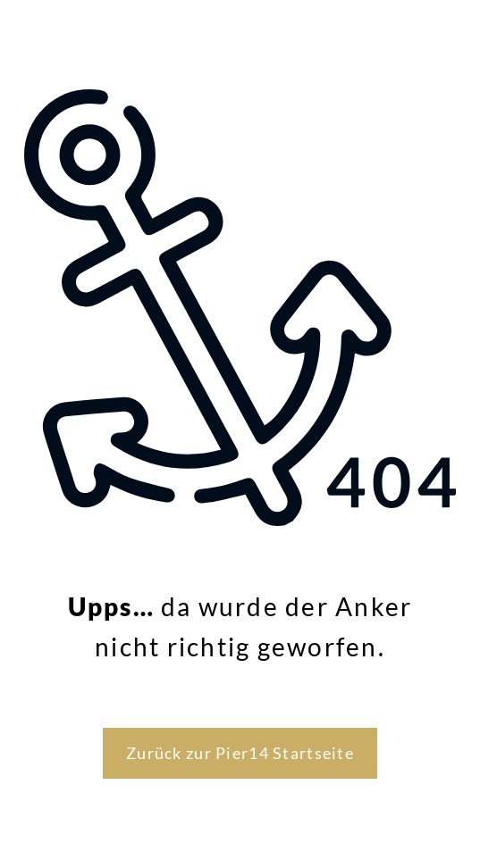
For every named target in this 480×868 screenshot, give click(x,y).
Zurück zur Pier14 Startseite (240, 753)
